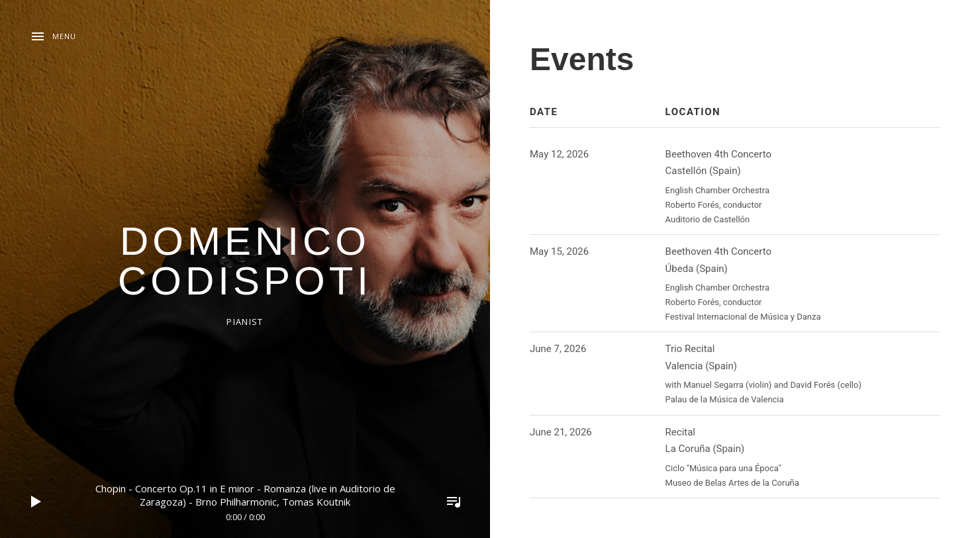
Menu (64, 36)
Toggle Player (454, 502)
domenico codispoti (245, 261)
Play (36, 502)
